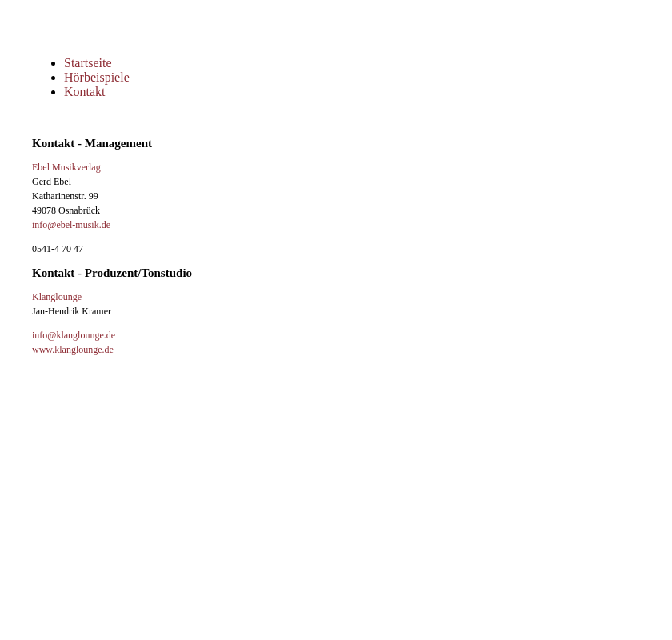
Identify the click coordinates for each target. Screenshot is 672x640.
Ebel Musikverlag (66, 167)
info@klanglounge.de (74, 335)
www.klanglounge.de (73, 350)
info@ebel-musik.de (71, 225)
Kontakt (85, 92)
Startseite (88, 63)
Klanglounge (57, 297)
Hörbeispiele (97, 77)
